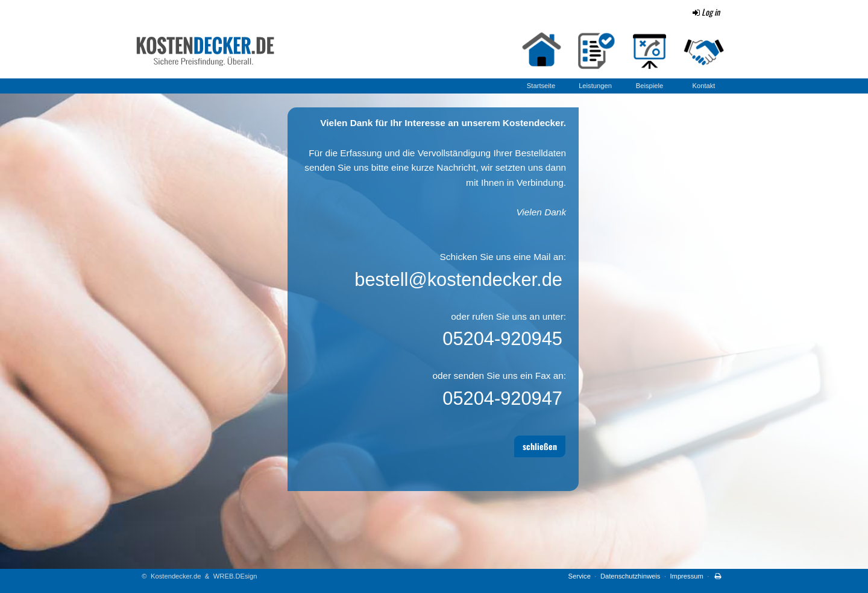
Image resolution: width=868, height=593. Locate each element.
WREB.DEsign (235, 576)
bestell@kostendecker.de (458, 280)
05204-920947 (502, 398)
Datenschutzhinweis (631, 576)
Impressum (686, 576)
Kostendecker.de (176, 576)
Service (580, 576)
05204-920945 (502, 339)
